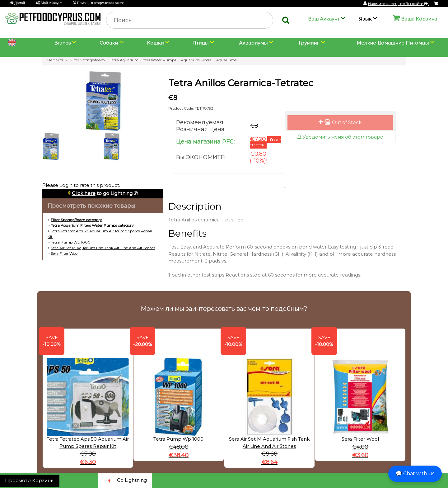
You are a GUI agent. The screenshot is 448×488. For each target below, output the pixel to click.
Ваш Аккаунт (324, 19)
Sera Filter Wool (65, 253)
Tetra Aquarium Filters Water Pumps (143, 60)
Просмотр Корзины (30, 480)
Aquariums (226, 60)
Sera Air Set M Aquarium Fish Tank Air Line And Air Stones (103, 248)
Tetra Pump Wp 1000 (71, 242)
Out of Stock (340, 122)
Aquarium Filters (196, 60)
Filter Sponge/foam (88, 60)
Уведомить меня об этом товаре (340, 137)
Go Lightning (125, 481)
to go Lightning (102, 193)
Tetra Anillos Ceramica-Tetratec (241, 83)
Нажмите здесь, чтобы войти (398, 4)
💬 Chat (415, 474)
